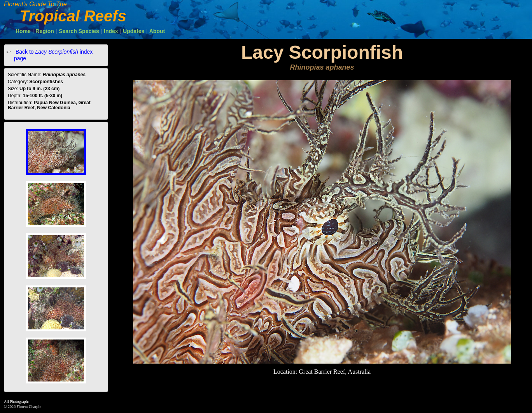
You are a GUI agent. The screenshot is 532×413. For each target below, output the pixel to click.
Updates (134, 31)
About (157, 31)
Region (45, 31)
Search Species (79, 31)
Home (23, 31)
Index (111, 31)
